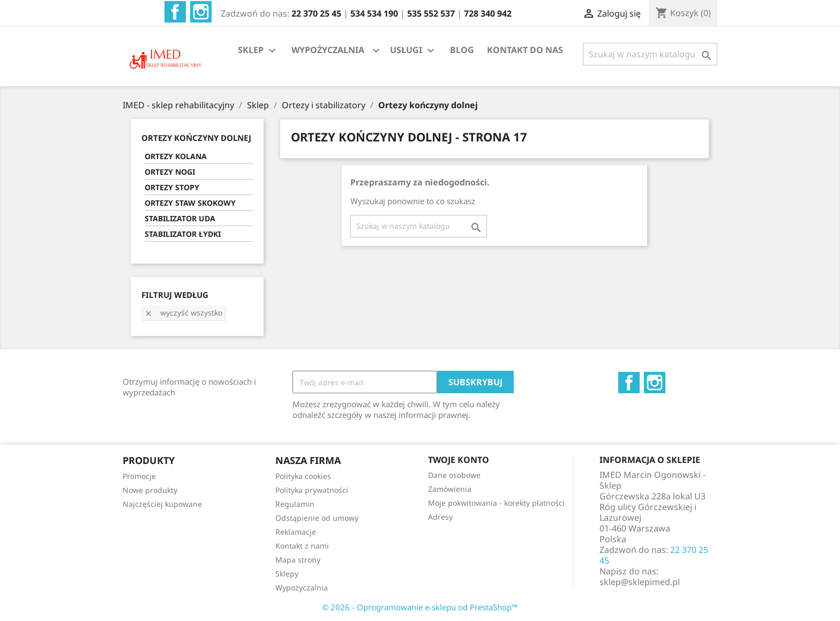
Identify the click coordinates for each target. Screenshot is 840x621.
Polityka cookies (303, 476)
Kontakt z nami (302, 546)
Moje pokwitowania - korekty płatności (496, 503)
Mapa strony (298, 560)
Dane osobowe (454, 475)
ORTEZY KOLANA (176, 156)
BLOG (462, 50)
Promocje (139, 476)
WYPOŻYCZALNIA (328, 50)
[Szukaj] (650, 54)
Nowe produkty (150, 490)
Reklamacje (296, 532)
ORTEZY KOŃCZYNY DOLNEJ (196, 138)
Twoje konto (459, 460)
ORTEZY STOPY (172, 187)
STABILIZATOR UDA (180, 218)
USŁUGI (414, 51)
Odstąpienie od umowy (317, 518)
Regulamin (295, 504)
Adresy (440, 517)
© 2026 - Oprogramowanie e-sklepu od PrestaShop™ (420, 607)
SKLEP (258, 51)
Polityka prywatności (312, 490)
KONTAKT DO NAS (525, 50)
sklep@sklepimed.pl (640, 582)
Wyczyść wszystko (183, 313)
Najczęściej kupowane (162, 504)
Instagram (201, 12)
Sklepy (287, 574)
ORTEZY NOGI (170, 172)
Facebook (175, 12)
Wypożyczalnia (302, 588)
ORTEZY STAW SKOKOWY (190, 203)
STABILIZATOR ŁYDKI (183, 234)
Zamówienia (450, 489)
